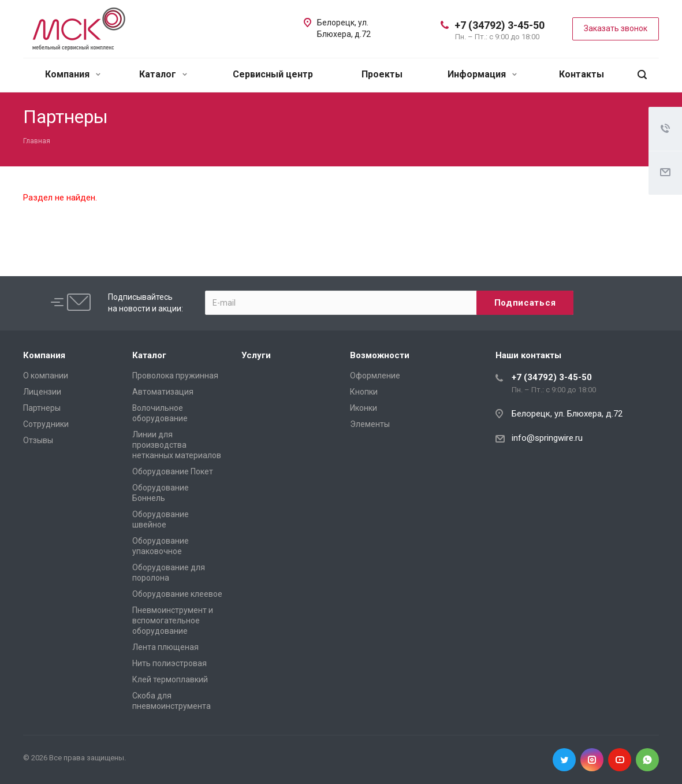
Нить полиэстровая (169, 663)
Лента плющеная (165, 647)
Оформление (375, 376)
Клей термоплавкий (170, 679)
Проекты (382, 74)
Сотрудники (46, 424)
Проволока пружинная (175, 376)
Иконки (364, 408)
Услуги (256, 355)
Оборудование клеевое (177, 594)
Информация (482, 74)
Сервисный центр (273, 74)
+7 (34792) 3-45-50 (500, 25)
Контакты (582, 74)
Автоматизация (163, 392)
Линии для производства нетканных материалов (177, 445)
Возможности (380, 355)
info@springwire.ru (547, 438)
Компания (73, 74)
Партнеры (42, 408)
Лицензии (42, 392)
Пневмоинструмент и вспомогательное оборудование (173, 620)
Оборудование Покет (173, 471)
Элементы (370, 424)
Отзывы (38, 440)
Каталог (163, 74)
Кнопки (364, 392)
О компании (46, 376)
